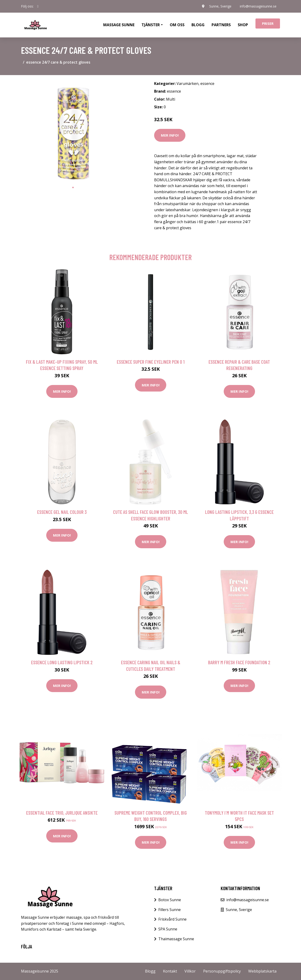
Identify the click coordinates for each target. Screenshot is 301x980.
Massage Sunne (119, 25)
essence (207, 83)
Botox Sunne (170, 900)
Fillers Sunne (170, 910)
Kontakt (170, 971)
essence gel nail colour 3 (62, 512)
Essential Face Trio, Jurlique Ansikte (62, 813)
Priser (268, 23)
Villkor (190, 971)
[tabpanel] (73, 131)
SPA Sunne (168, 929)
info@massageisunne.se (258, 6)
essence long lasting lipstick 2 (62, 662)
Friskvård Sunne (172, 919)
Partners (221, 25)
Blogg (198, 25)
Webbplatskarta (262, 971)
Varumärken (188, 83)
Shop (243, 25)
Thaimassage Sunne (176, 939)
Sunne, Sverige (220, 6)
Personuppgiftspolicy (222, 971)
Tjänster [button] (151, 25)
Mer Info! (170, 135)
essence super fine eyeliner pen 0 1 (151, 362)
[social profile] (38, 6)
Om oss (177, 25)
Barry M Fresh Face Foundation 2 (239, 662)
